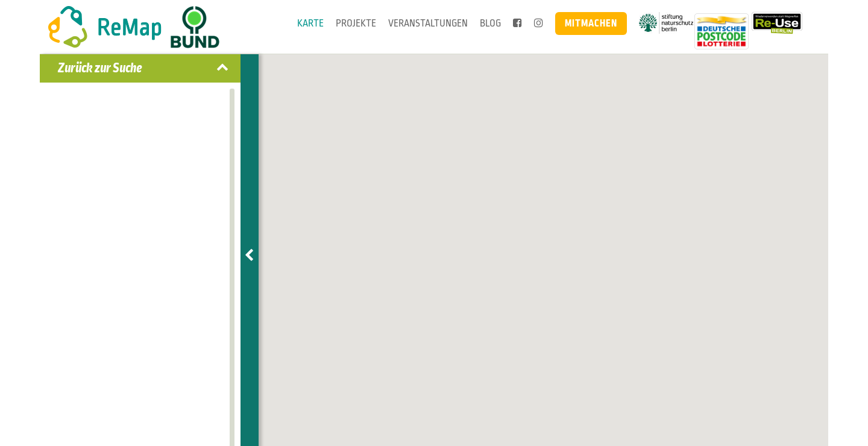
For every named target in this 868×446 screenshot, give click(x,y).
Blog (490, 23)
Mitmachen (591, 23)
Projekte (356, 23)
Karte (310, 23)
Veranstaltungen (428, 23)
